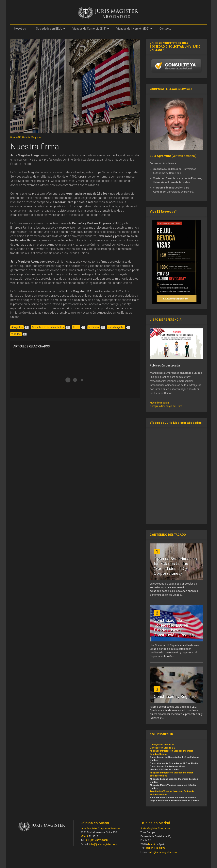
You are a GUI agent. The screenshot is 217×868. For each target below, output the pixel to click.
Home (14, 137)
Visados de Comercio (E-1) (91, 29)
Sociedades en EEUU (51, 29)
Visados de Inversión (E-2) (134, 29)
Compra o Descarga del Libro (166, 406)
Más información (159, 403)
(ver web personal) (173, 156)
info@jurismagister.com (103, 844)
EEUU (21, 137)
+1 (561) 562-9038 (97, 840)
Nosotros (20, 29)
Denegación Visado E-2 (163, 748)
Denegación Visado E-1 (163, 745)
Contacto (165, 29)
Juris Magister (33, 137)
